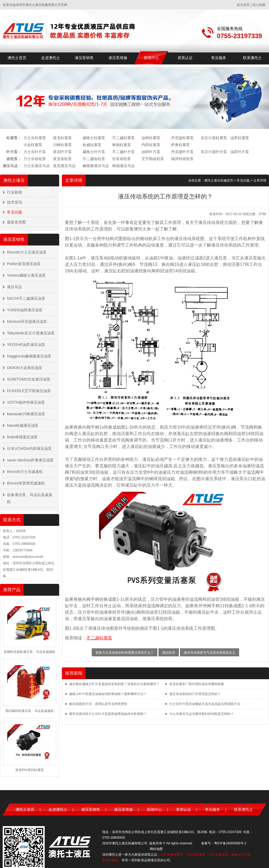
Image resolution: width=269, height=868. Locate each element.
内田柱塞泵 (151, 145)
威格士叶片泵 (94, 152)
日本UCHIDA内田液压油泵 (29, 449)
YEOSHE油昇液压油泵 (26, 345)
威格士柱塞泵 (94, 138)
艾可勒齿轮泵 (153, 159)
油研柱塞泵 (151, 138)
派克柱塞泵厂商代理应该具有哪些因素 (197, 684)
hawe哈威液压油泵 (23, 425)
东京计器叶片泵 (214, 152)
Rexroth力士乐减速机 (25, 472)
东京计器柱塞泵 (214, 138)
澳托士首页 (17, 58)
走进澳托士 (51, 58)
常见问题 (15, 212)
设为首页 (243, 5)
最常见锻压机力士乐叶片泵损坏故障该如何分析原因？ (108, 714)
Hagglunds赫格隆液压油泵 (29, 356)
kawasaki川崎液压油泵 (26, 414)
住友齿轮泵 (122, 159)
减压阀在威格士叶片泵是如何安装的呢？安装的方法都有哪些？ (114, 684)
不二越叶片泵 (123, 152)
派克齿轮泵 (62, 159)
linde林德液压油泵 (22, 437)
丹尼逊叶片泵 (182, 152)
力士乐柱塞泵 (35, 138)
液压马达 (15, 287)
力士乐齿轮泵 (35, 159)
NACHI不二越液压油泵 (26, 298)
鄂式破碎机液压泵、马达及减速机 (30, 711)
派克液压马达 (64, 166)
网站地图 (156, 849)
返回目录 (169, 653)
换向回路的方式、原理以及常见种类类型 (98, 704)
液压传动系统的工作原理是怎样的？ (195, 694)
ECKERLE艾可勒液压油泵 (29, 391)
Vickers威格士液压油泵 (26, 275)
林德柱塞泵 (122, 145)
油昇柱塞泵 (240, 138)
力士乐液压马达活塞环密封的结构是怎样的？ (201, 714)
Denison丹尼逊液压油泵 (27, 321)
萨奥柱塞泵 (180, 145)
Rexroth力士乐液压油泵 (27, 252)
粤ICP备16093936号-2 (230, 843)
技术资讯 (15, 202)
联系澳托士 (252, 58)
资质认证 (185, 58)
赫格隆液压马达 (96, 166)
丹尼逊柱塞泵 (182, 138)
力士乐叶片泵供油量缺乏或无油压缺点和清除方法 (205, 704)
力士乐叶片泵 (35, 152)
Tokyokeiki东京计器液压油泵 (31, 333)
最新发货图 (16, 222)
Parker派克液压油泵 (24, 264)
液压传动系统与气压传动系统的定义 (210, 653)
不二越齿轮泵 (94, 159)
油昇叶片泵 (240, 152)
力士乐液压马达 (37, 166)
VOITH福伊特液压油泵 (26, 402)
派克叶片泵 (62, 152)
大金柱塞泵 (33, 145)
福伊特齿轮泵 (182, 159)
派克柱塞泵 (62, 138)
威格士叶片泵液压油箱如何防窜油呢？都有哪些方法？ (108, 694)
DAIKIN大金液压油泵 (25, 368)
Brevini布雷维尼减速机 (26, 483)
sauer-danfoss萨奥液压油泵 (30, 460)
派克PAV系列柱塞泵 (30, 770)
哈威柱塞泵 (92, 145)
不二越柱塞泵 (123, 138)
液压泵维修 (118, 58)
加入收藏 (259, 5)
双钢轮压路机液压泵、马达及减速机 (30, 652)
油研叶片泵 (151, 152)
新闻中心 (151, 58)
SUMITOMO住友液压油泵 (29, 379)
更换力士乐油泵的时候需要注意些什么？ (125, 653)
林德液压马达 (123, 166)
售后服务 (219, 58)
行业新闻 (15, 192)
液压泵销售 (84, 58)
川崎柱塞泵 (62, 145)
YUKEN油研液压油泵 (25, 310)
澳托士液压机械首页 (219, 180)
